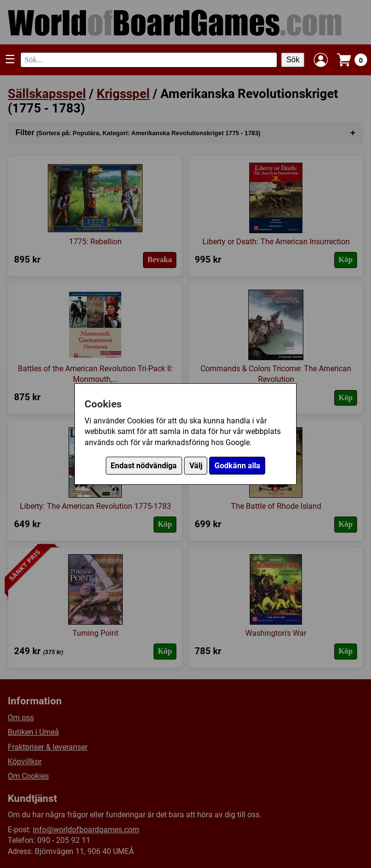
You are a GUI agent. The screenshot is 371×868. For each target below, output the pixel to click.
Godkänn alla (237, 466)
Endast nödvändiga (144, 466)
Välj (196, 466)
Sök (293, 60)
